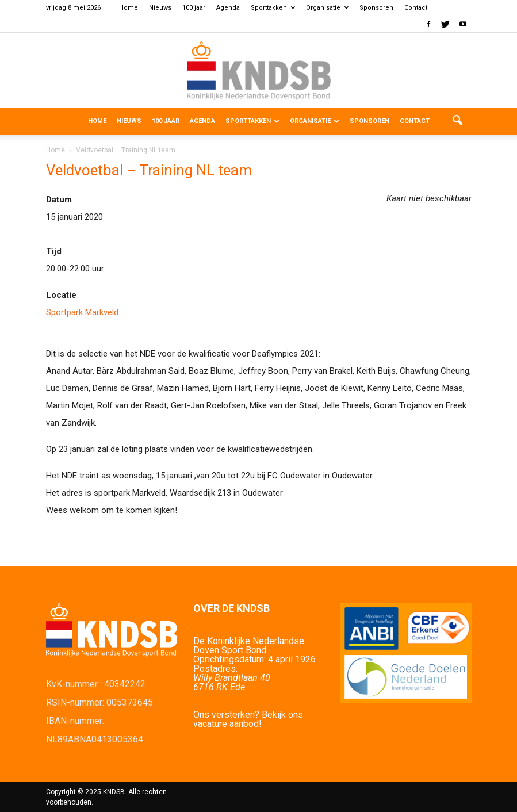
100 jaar (194, 8)
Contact (416, 8)
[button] (458, 121)
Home (129, 8)
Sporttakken (273, 8)
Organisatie (327, 8)
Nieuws (160, 8)
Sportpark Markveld (82, 312)
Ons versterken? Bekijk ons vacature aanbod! (248, 719)
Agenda (228, 8)
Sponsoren (376, 8)
